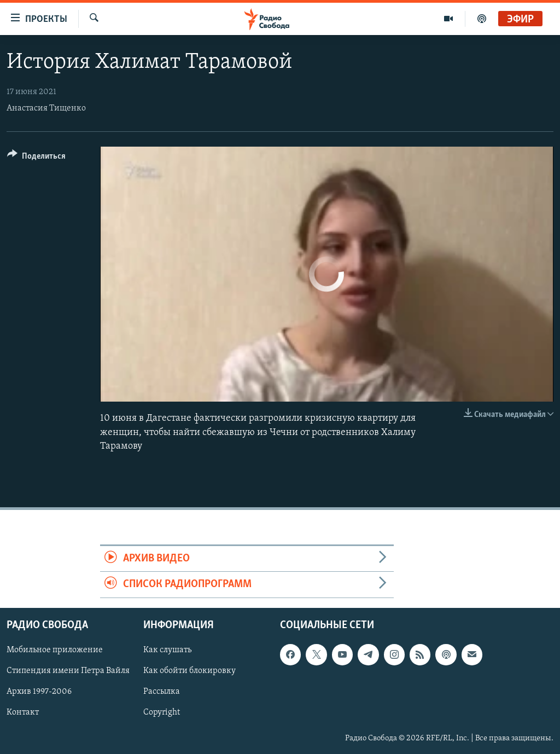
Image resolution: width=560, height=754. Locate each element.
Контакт (23, 712)
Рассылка (162, 692)
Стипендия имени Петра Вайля (68, 671)
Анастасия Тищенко (46, 108)
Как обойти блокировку (189, 671)
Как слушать (167, 650)
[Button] (36, 158)
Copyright (162, 712)
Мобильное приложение (55, 650)
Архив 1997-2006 (39, 692)
